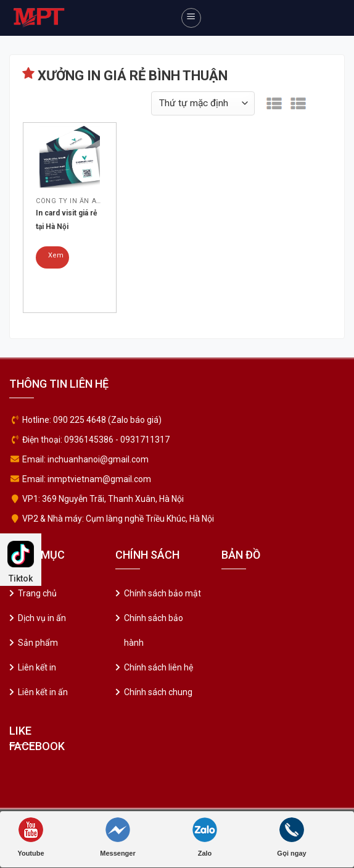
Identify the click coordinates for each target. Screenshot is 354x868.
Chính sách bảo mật (163, 593)
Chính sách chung (158, 692)
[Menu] (191, 18)
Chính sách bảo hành (154, 630)
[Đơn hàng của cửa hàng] (203, 103)
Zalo (205, 837)
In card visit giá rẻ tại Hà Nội (66, 220)
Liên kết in (37, 667)
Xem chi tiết (56, 260)
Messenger (117, 837)
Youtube (31, 837)
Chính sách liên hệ (158, 667)
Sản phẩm (38, 643)
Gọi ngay (291, 837)
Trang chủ (37, 593)
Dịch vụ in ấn (42, 618)
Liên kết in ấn (43, 692)
